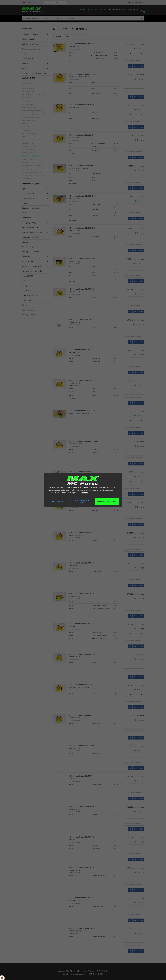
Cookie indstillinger (56, 501)
